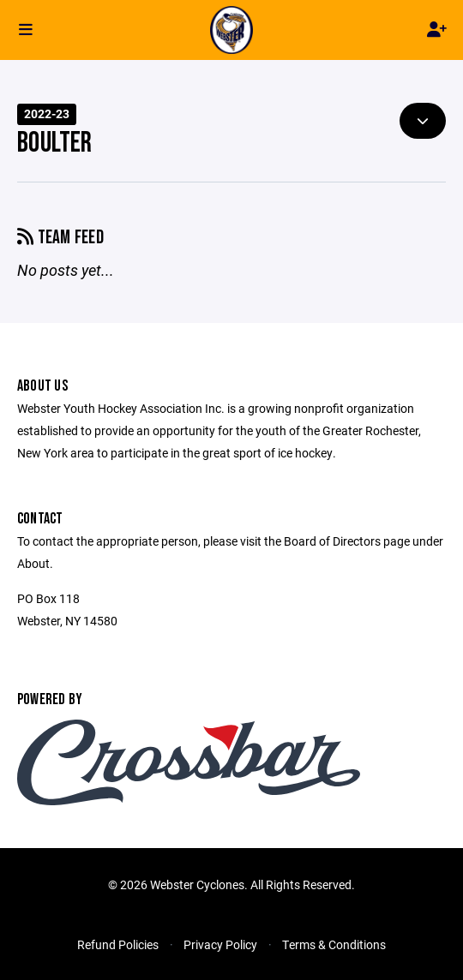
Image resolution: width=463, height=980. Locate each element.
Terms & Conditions (334, 944)
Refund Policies (118, 944)
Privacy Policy (220, 944)
